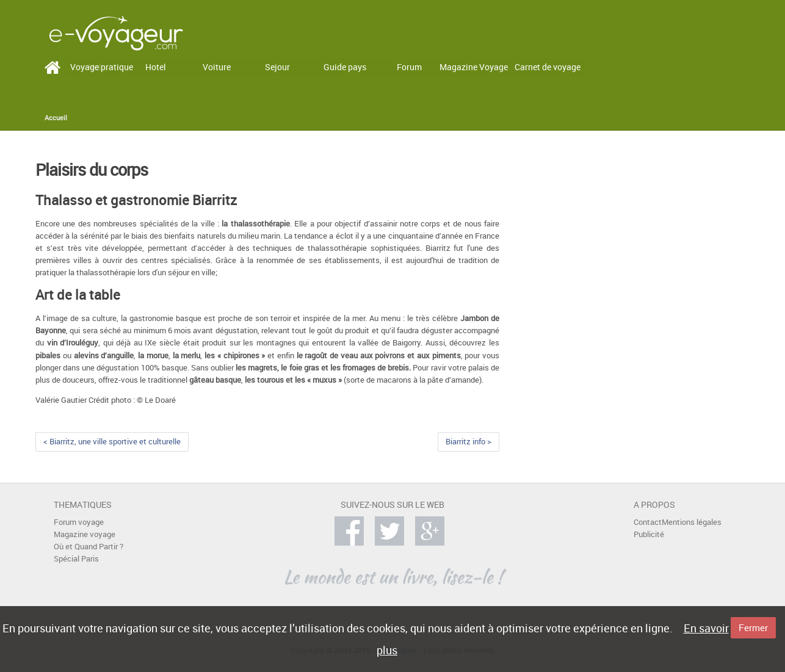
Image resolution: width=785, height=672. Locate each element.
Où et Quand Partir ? (89, 547)
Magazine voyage (85, 534)
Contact (648, 522)
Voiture (217, 67)
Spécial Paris (76, 559)
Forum (409, 67)
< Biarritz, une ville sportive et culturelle (112, 442)
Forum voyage (79, 522)
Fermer (753, 627)
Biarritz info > (468, 442)
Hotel (156, 67)
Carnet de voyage (548, 67)
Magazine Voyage (474, 67)
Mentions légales (692, 522)
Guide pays (345, 67)
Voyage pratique (102, 67)
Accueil (56, 118)
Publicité (649, 534)
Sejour (277, 67)
